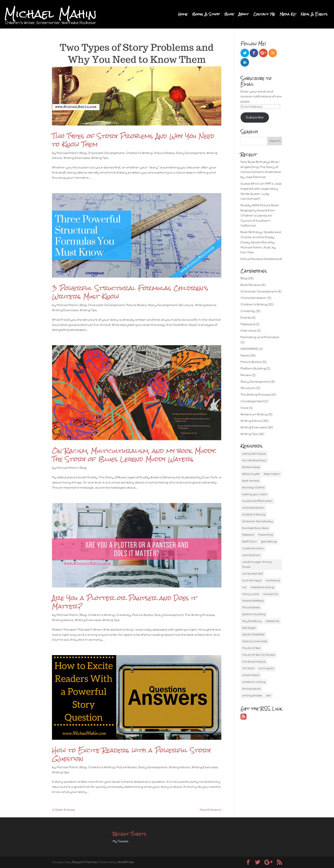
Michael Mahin (67, 153)
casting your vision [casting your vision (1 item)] (255, 494)
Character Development (106, 153)
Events (246, 318)
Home (183, 15)
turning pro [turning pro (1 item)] (266, 668)
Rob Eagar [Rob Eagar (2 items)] (249, 628)
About (243, 15)
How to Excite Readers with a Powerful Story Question (131, 754)
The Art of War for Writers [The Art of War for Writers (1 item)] (259, 655)
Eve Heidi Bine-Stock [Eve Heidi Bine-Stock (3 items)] (255, 528)
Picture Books (164, 153)
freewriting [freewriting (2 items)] (266, 535)
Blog (229, 15)
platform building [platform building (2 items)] (254, 614)
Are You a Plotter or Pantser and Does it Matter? (124, 602)
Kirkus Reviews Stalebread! (261, 259)
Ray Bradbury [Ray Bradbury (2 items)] (252, 621)
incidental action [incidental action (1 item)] (253, 548)
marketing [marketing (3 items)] (273, 580)
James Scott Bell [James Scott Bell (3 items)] (252, 574)
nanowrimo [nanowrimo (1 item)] (270, 594)
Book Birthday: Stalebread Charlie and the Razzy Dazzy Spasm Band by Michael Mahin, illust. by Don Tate (261, 242)
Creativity (123, 615)
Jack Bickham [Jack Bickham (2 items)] (251, 555)
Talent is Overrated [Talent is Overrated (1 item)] (255, 641)
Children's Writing (139, 153)
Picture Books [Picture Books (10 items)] (251, 607)
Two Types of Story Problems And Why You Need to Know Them (133, 140)
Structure (186, 305)
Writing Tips (100, 158)
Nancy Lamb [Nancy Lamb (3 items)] (250, 594)
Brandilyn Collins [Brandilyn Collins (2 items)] (253, 487)
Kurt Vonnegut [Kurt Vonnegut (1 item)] (252, 580)
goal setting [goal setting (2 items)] (269, 542)
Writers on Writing (254, 414)
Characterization (253, 298)
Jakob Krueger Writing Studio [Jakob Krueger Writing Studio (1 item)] (257, 564)
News (245, 356)
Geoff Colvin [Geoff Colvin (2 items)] (250, 542)
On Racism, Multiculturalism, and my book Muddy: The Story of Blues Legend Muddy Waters (134, 455)
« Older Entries (63, 810)
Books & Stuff (206, 15)
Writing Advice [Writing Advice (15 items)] (251, 689)
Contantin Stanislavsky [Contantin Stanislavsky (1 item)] (258, 521)
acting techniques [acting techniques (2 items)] (254, 454)
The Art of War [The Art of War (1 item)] (251, 648)
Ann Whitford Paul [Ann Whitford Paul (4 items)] (254, 460)
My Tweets (120, 841)
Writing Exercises (77, 158)
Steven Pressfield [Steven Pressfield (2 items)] (253, 634)
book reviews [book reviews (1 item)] (251, 481)
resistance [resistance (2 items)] (272, 621)
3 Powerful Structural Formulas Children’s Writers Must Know (130, 292)
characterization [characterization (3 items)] (253, 508)
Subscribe (255, 117)
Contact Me (264, 15)
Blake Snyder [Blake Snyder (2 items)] (251, 474)
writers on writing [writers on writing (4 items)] (254, 682)
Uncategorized (252, 401)
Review (246, 375)
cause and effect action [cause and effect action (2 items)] (257, 501)
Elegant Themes (84, 862)
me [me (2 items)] (244, 587)
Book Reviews (251, 285)
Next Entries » (211, 810)
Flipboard (248, 324)
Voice (244, 408)
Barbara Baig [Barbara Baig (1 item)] (251, 467)
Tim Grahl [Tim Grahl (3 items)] (248, 668)
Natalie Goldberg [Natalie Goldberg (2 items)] (253, 601)
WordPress (126, 862)
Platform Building (253, 368)
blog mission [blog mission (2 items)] (272, 474)
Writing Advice (206, 305)
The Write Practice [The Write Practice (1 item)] (254, 662)
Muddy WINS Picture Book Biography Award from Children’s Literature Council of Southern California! (260, 215)
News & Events (314, 15)
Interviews (248, 331)
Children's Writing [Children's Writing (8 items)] (254, 515)
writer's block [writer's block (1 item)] (251, 675)
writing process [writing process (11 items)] (252, 696)
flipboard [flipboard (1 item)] (248, 535)
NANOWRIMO (249, 349)
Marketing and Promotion (260, 337)
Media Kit (288, 15)
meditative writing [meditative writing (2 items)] (262, 587)
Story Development (191, 153)
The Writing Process (200, 615)
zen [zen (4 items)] (268, 696)
